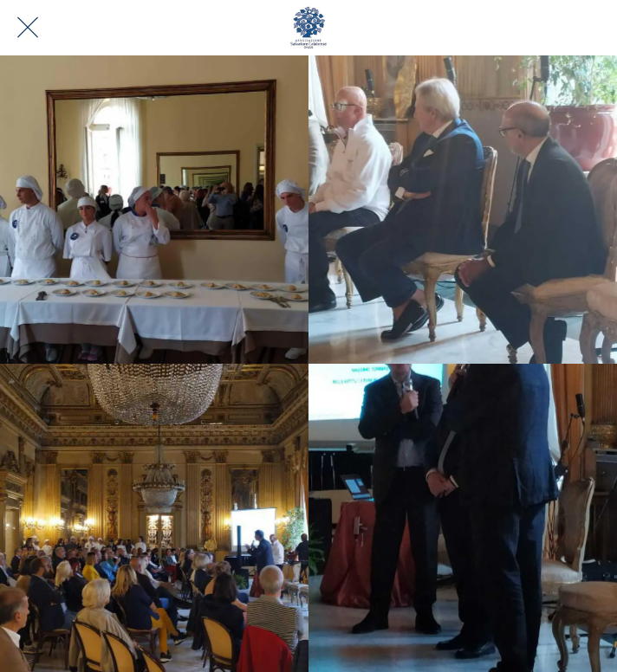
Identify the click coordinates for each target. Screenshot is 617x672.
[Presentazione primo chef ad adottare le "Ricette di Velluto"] (463, 518)
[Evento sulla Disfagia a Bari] (154, 210)
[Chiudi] (28, 28)
